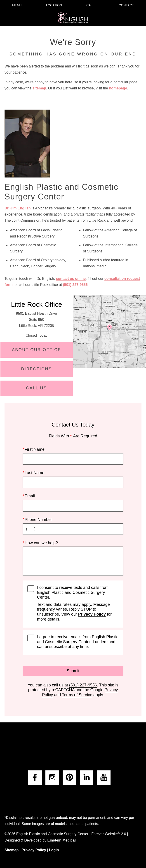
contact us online (71, 279)
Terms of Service (77, 695)
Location (54, 5)
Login (54, 850)
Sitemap (12, 850)
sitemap (39, 88)
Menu (17, 5)
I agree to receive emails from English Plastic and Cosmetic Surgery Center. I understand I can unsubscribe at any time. (78, 642)
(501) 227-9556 (75, 285)
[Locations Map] (109, 331)
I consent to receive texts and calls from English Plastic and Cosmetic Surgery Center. (78, 603)
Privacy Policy (92, 614)
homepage (118, 88)
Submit (73, 671)
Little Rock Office (36, 304)
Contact (126, 5)
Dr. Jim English (18, 208)
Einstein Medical (61, 840)
